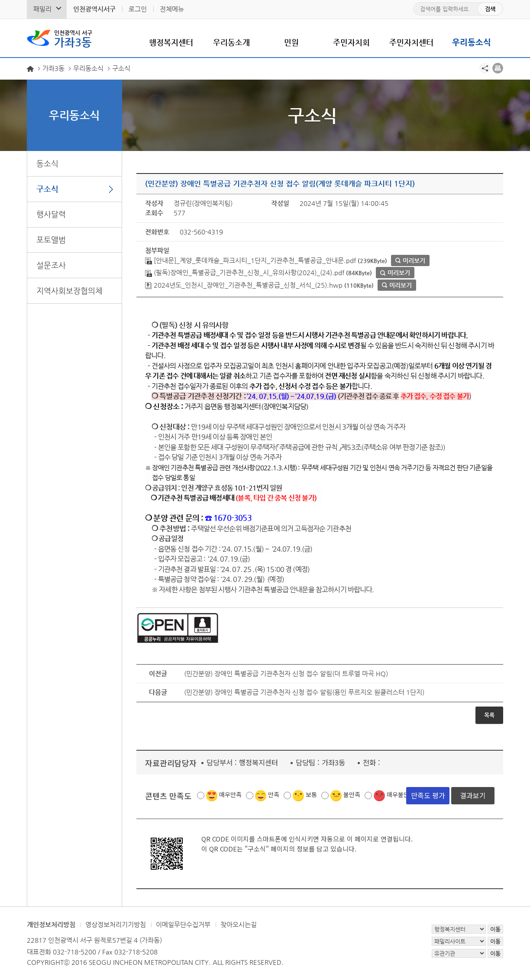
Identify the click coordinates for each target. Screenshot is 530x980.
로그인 (138, 9)
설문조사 (51, 265)
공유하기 (485, 68)
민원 (291, 42)
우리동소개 (231, 42)
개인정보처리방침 (51, 924)
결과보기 (473, 795)
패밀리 (42, 9)
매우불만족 (401, 794)
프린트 (498, 68)
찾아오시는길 (239, 924)
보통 (311, 794)
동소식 (47, 163)
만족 (274, 794)
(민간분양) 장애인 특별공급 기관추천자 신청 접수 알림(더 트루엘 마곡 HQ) (286, 673)
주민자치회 (351, 42)
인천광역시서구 (94, 9)
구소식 (47, 189)
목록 (489, 715)
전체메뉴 (172, 9)
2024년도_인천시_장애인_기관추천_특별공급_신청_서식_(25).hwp (244, 285)
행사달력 (51, 214)
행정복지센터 (171, 42)
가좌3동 (73, 38)
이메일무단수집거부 (183, 924)
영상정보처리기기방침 (116, 924)
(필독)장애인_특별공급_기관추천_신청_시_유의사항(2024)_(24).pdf (245, 272)
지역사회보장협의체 (69, 291)
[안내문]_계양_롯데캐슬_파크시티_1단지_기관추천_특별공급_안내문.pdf (250, 260)
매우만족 (230, 794)
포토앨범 (51, 239)
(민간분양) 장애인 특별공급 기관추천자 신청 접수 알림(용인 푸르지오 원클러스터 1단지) (304, 692)
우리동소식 (472, 42)
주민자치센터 (411, 42)
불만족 (352, 794)
